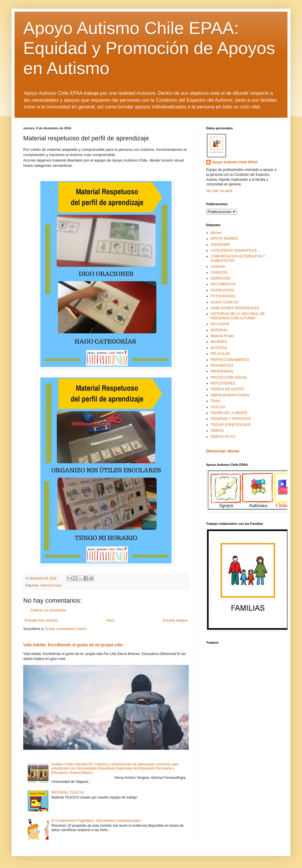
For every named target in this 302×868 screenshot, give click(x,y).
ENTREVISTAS (222, 290)
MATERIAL (219, 330)
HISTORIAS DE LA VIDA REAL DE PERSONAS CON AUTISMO (238, 316)
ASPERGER (220, 245)
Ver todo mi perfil (219, 191)
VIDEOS (217, 431)
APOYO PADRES (224, 239)
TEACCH (218, 407)
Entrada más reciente (41, 620)
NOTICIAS (219, 348)
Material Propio (51, 585)
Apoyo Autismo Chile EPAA (235, 162)
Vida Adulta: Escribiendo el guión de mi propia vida (73, 645)
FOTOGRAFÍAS (223, 296)
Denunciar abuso (223, 451)
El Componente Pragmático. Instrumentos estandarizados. (97, 821)
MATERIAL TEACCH (68, 792)
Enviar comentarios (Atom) (66, 629)
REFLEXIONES (223, 383)
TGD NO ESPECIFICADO (231, 425)
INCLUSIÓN (220, 324)
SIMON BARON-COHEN (230, 395)
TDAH (215, 401)
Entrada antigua (175, 620)
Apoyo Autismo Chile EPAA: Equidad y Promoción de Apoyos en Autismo (149, 48)
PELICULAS (220, 354)
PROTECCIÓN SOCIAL (229, 377)
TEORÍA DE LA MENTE (229, 413)
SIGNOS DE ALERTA (227, 389)
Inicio (110, 620)
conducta (218, 266)
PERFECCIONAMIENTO (230, 360)
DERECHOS (220, 278)
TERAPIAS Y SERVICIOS (231, 419)
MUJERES (219, 342)
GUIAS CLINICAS (224, 302)
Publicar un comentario (48, 610)
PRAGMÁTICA (222, 366)
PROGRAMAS (222, 371)
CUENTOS (219, 273)
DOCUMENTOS (223, 284)
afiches (216, 233)
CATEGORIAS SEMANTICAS (234, 250)
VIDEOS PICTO (223, 437)
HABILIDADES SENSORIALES (235, 308)
